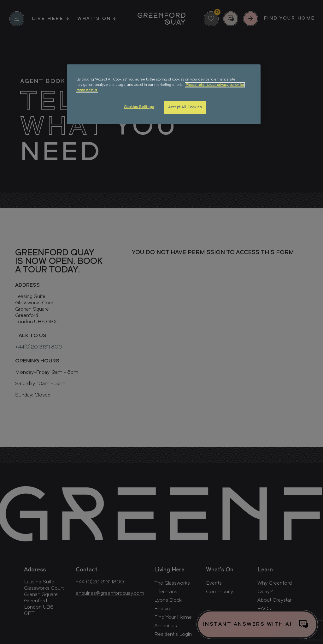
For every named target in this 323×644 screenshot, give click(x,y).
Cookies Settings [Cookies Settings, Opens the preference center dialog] (139, 107)
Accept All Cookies (185, 107)
